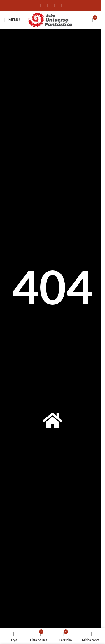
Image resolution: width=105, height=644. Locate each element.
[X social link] (47, 5)
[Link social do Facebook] (40, 5)
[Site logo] (50, 20)
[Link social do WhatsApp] (54, 5)
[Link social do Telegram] (61, 5)
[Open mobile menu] (12, 20)
